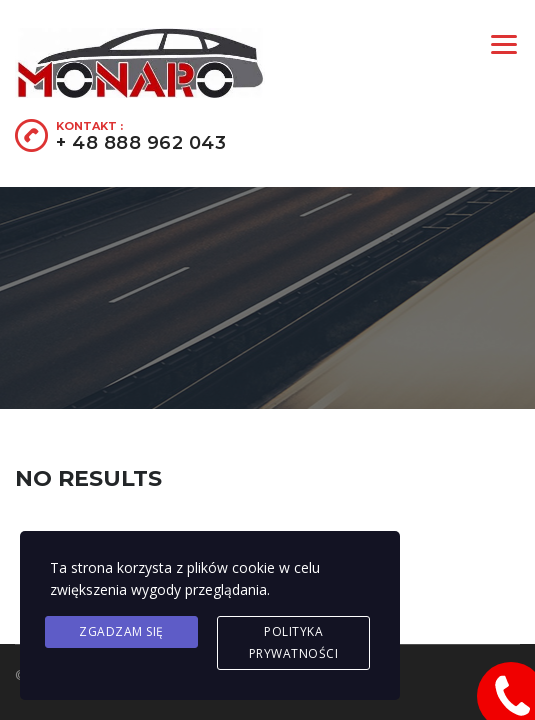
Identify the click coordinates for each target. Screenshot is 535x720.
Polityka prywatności (294, 642)
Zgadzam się (121, 631)
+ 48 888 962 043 (141, 143)
